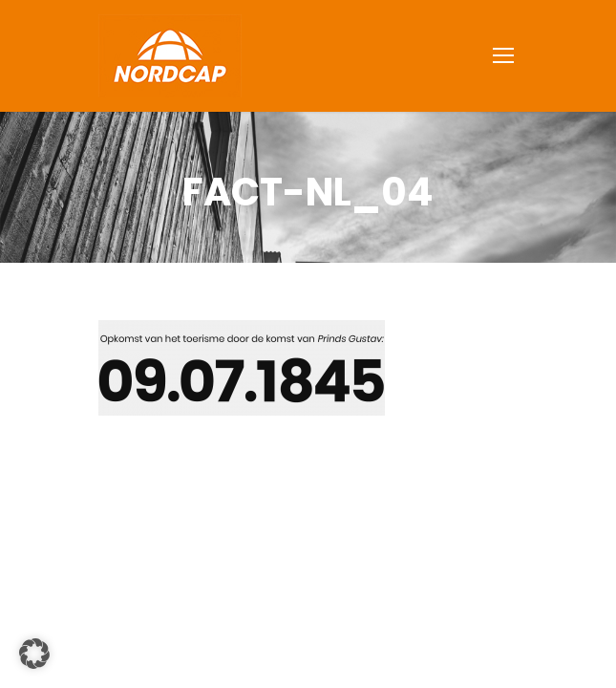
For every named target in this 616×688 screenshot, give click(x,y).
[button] (34, 654)
